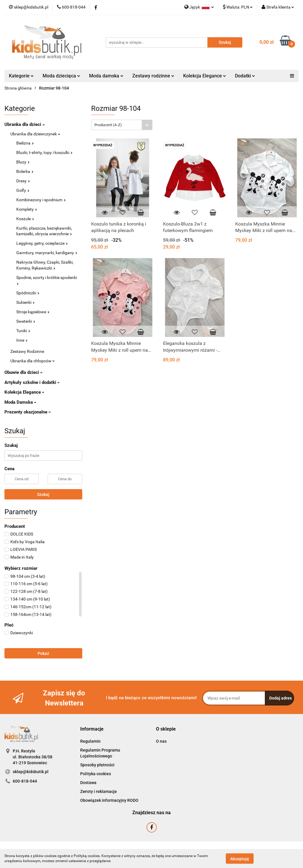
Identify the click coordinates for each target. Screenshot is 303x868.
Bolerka (25, 171)
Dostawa (88, 783)
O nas (161, 741)
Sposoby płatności (97, 765)
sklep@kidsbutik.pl (31, 772)
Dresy (23, 181)
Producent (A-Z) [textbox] (108, 125)
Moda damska (106, 76)
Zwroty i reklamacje (99, 791)
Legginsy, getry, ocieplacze (42, 243)
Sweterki (26, 321)
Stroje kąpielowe (33, 312)
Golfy (23, 190)
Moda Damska (20, 402)
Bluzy (23, 162)
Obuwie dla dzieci (24, 372)
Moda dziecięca (61, 76)
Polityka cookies (96, 774)
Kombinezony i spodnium (41, 200)
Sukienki (25, 302)
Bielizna (25, 143)
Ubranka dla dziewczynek (35, 134)
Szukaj (43, 494)
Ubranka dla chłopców (33, 361)
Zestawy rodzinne (153, 76)
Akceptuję (240, 859)
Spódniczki (28, 293)
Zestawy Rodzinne (27, 351)
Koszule (25, 219)
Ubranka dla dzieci (25, 124)
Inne (22, 340)
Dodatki (245, 76)
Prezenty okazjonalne (28, 412)
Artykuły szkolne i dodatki (32, 382)
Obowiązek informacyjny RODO (109, 800)
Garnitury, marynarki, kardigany (47, 253)
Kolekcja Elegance (205, 76)
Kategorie (21, 76)
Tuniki (23, 331)
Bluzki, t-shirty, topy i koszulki (44, 152)
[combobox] (122, 125)
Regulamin (90, 741)
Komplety (27, 209)
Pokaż (43, 653)
